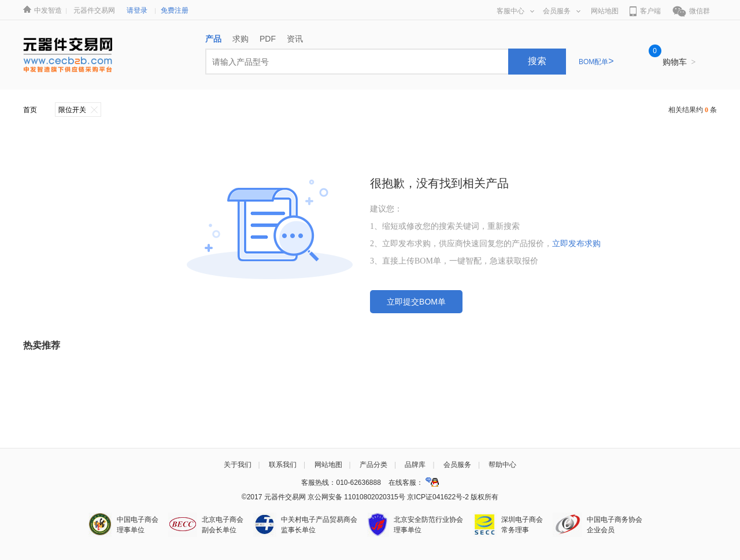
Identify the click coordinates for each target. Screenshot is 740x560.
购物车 (679, 62)
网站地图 (605, 11)
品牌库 (415, 465)
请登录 (137, 10)
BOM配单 (596, 62)
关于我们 (238, 465)
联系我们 (283, 465)
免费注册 (175, 10)
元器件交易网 (94, 10)
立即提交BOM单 (416, 302)
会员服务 (562, 11)
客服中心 (515, 11)
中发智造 (48, 10)
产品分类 (373, 465)
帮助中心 (502, 465)
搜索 (537, 61)
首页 (30, 110)
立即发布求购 (576, 244)
